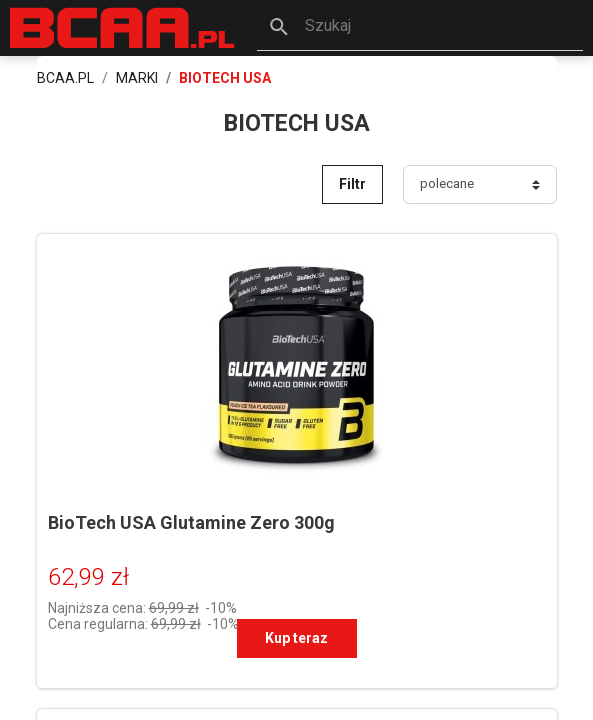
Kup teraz (296, 638)
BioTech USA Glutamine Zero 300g (191, 522)
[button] (420, 28)
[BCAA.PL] (123, 27)
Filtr (352, 184)
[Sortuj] (480, 184)
